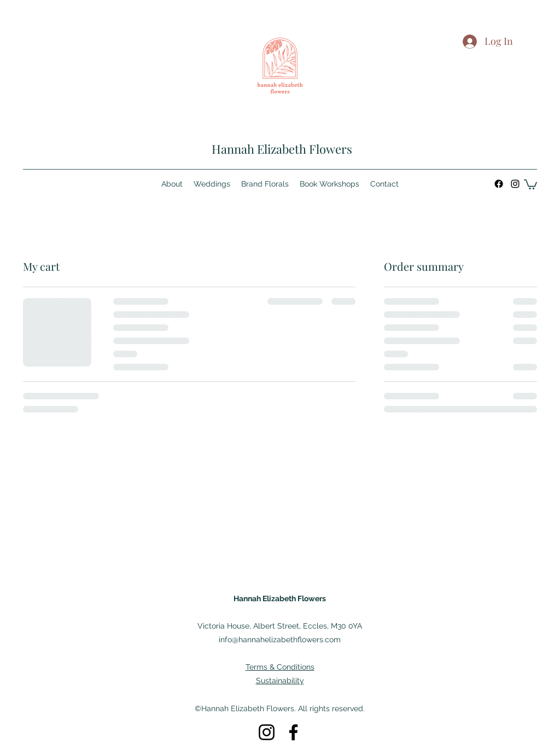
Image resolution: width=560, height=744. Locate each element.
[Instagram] (515, 184)
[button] (530, 184)
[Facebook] (499, 184)
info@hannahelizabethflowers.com (280, 640)
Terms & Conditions (280, 667)
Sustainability (280, 681)
